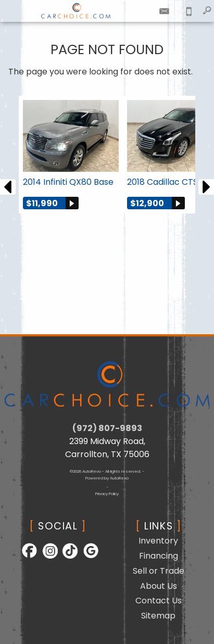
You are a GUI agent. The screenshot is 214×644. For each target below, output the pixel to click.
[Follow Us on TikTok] (67, 557)
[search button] (207, 8)
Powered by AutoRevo (107, 478)
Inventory (158, 541)
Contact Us (159, 601)
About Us (159, 586)
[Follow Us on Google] (86, 557)
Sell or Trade (159, 571)
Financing (159, 556)
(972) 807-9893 (107, 428)
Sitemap (158, 616)
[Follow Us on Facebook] (26, 557)
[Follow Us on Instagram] (47, 557)
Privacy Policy (107, 494)
